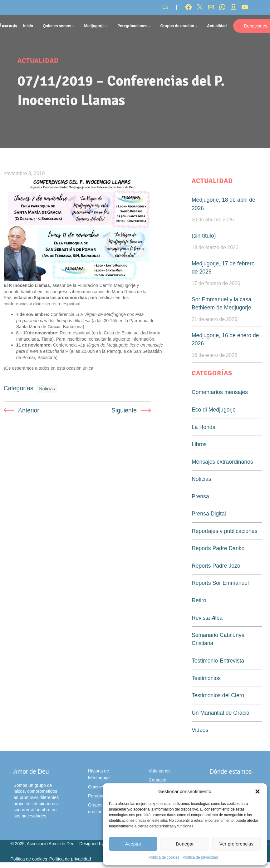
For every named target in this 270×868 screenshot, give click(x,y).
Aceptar (133, 844)
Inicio (28, 26)
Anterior (29, 410)
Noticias (47, 389)
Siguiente (124, 410)
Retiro (199, 600)
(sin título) (204, 236)
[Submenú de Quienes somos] (73, 26)
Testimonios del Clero (218, 695)
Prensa (200, 496)
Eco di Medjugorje (214, 409)
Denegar (185, 844)
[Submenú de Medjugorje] (107, 26)
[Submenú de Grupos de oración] (196, 26)
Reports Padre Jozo (216, 566)
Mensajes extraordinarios (222, 462)
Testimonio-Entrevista (218, 661)
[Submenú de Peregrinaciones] (149, 26)
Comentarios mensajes (220, 392)
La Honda (204, 427)
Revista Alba (207, 618)
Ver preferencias (236, 844)
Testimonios (206, 678)
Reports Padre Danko (218, 548)
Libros (199, 444)
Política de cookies (164, 857)
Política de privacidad (200, 857)
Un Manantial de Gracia (221, 713)
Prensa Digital (209, 513)
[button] (258, 792)
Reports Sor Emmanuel (220, 583)
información (143, 339)
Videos (200, 730)
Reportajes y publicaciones (225, 531)
